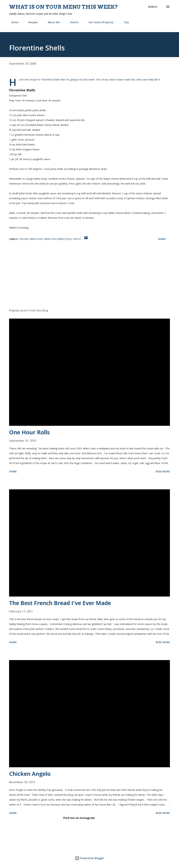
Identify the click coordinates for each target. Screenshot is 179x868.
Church (72, 22)
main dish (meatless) (58, 239)
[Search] (153, 7)
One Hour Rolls (29, 432)
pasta (77, 239)
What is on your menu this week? (64, 7)
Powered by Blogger (89, 858)
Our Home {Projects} (99, 22)
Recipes (31, 22)
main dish (36, 239)
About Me (52, 22)
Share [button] (162, 239)
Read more (163, 471)
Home (13, 22)
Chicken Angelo (30, 774)
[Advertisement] (89, 278)
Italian (24, 239)
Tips (124, 22)
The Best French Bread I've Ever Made (60, 603)
